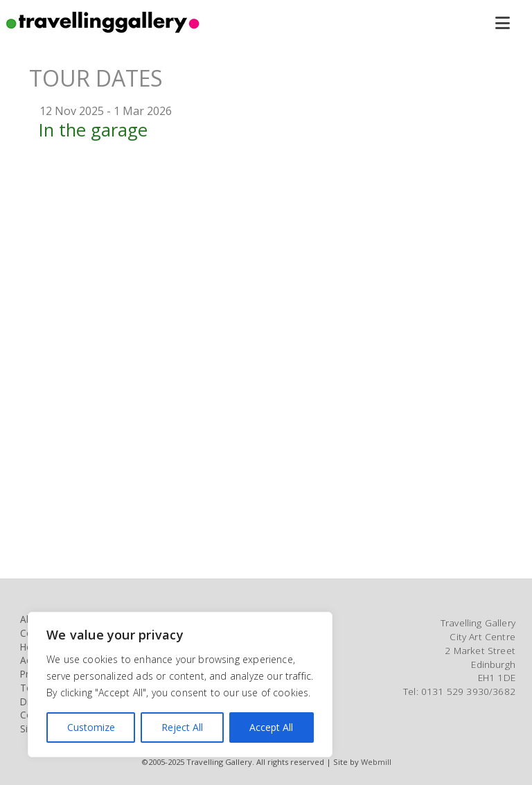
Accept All (271, 727)
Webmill (376, 762)
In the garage (93, 130)
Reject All (182, 727)
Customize (91, 727)
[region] (180, 685)
